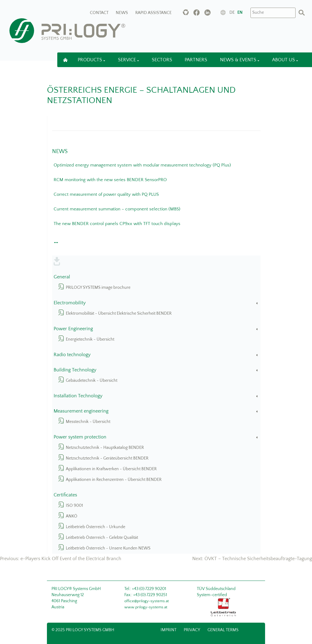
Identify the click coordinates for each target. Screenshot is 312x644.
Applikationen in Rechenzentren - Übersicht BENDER (114, 480)
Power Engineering (156, 329)
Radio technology (156, 355)
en (240, 13)
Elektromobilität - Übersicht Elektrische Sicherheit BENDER (119, 313)
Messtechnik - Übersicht (88, 422)
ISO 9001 (74, 506)
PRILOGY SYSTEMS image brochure (98, 288)
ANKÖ (72, 516)
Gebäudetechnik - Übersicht (92, 381)
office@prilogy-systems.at (147, 601)
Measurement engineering (156, 411)
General (62, 277)
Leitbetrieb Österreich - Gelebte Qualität (102, 538)
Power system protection (156, 437)
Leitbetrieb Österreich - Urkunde (96, 527)
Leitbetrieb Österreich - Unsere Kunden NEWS (108, 548)
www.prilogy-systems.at (146, 607)
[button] (55, 241)
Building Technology (156, 370)
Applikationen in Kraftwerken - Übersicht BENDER (111, 469)
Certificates (65, 495)
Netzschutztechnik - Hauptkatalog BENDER (105, 448)
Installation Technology (156, 396)
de (232, 13)
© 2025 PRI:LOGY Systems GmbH (83, 630)
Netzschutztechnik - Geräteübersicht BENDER (107, 458)
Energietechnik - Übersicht (90, 339)
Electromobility (156, 303)
